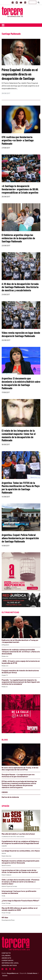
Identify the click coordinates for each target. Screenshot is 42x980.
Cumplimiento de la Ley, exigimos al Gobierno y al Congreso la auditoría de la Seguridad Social (20, 842)
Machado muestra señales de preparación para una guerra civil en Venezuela (20, 862)
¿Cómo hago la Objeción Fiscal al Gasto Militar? (20, 901)
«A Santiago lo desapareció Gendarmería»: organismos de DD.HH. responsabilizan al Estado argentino (20, 189)
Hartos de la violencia (10, 797)
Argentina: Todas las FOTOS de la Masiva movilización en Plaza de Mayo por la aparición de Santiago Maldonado (21, 488)
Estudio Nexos (32, 973)
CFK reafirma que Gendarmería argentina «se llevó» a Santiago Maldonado (18, 140)
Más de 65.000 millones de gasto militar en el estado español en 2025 (20, 909)
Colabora (6, 955)
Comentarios (8, 960)
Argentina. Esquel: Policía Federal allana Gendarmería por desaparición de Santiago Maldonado (20, 538)
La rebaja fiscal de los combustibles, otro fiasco (21, 851)
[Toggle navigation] (3, 25)
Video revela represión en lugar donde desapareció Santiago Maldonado (21, 334)
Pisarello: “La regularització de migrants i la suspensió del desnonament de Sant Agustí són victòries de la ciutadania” (21, 682)
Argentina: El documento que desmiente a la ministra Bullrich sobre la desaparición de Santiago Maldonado (21, 383)
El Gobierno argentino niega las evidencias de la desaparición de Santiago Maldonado (18, 238)
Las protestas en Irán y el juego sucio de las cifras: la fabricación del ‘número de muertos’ (20, 871)
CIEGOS (5, 792)
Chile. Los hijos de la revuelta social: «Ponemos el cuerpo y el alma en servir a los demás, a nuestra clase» (20, 882)
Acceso (5, 975)
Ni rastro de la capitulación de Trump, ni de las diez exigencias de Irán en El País (20, 769)
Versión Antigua (9, 965)
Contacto (6, 953)
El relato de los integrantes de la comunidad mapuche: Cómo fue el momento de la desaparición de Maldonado (19, 435)
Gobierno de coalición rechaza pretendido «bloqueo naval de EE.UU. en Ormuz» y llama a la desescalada (21, 652)
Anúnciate (6, 958)
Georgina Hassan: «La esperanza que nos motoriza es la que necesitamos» (18, 775)
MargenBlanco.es (13, 973)
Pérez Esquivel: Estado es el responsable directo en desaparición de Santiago (20, 74)
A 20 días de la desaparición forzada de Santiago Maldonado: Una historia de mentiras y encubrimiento (20, 287)
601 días (5, 917)
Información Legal (10, 963)
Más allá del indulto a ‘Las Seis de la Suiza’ (18, 834)
